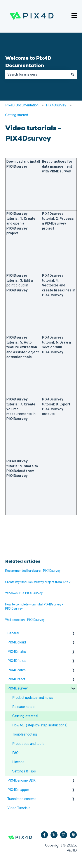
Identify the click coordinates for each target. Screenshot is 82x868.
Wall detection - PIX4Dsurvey (25, 620)
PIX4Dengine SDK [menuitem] (21, 780)
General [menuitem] (13, 633)
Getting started (17, 115)
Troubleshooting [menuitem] (25, 734)
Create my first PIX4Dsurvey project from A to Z (38, 582)
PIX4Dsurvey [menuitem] (18, 688)
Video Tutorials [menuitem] (19, 808)
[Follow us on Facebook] (44, 835)
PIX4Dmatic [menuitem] (17, 652)
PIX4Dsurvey (56, 105)
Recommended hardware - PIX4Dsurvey (33, 571)
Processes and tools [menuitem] (28, 744)
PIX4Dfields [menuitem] (17, 661)
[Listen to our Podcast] (73, 835)
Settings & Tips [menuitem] (24, 771)
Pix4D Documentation (22, 105)
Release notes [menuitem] (23, 707)
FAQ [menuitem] (15, 753)
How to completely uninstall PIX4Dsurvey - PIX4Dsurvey (34, 607)
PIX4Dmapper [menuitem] (18, 790)
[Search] (73, 74)
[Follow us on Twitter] (54, 835)
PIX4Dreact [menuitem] (16, 679)
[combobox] (37, 74)
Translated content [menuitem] (22, 799)
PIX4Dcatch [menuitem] (17, 670)
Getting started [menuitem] (25, 716)
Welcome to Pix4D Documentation (28, 62)
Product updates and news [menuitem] (33, 698)
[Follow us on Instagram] (64, 835)
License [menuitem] (18, 762)
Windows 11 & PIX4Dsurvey (24, 593)
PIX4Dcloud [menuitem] (17, 642)
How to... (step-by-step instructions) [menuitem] (40, 725)
